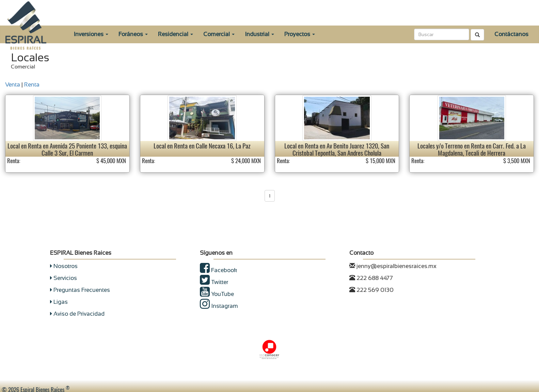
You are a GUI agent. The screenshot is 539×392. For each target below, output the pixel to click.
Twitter (214, 282)
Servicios (64, 278)
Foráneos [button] (133, 34)
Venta (13, 85)
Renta (32, 85)
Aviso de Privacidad (77, 314)
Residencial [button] (176, 34)
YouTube (217, 294)
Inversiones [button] (91, 34)
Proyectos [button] (300, 34)
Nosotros (64, 266)
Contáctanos (511, 34)
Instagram (219, 306)
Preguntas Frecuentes (80, 290)
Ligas (59, 302)
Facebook (218, 270)
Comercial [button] (219, 34)
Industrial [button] (259, 34)
